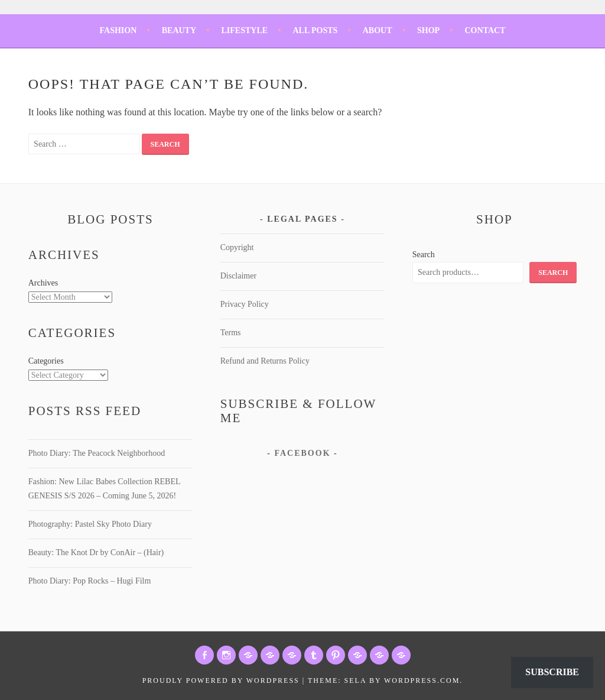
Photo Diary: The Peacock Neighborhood (97, 453)
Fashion (118, 30)
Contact (485, 30)
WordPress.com (422, 680)
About (378, 30)
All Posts (315, 30)
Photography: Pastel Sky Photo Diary (90, 524)
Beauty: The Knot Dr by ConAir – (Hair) (96, 552)
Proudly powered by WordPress (221, 680)
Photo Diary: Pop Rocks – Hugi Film (90, 581)
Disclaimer (238, 276)
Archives (43, 283)
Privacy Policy (245, 304)
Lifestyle (244, 30)
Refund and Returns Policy (265, 361)
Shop (428, 30)
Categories (46, 361)
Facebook (302, 453)
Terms (231, 333)
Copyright (237, 247)
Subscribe (552, 672)
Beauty (179, 30)
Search (424, 255)
